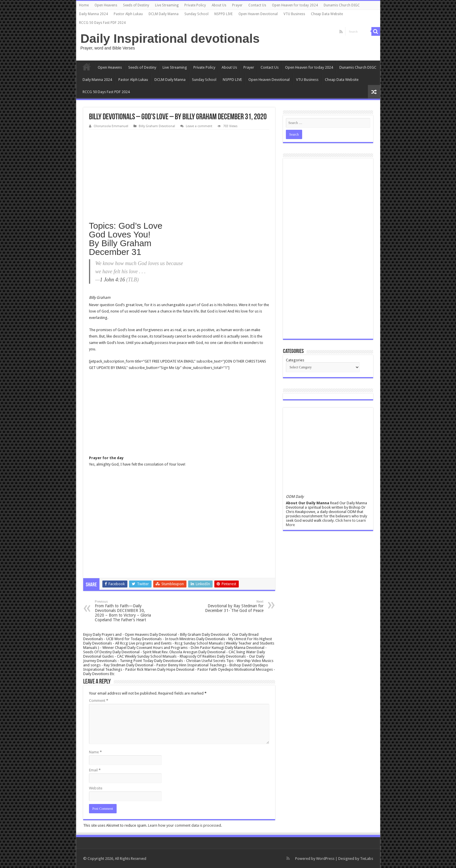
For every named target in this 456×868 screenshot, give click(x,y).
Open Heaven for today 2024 (295, 5)
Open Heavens (106, 5)
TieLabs (367, 859)
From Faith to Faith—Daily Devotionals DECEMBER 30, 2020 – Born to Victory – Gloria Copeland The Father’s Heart (125, 611)
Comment (99, 701)
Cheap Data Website (327, 14)
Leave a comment (199, 126)
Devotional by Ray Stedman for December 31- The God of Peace (234, 606)
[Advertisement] (179, 173)
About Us (219, 5)
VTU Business (294, 14)
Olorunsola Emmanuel (111, 126)
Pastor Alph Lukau (128, 14)
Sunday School (196, 14)
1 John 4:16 (113, 280)
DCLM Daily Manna (164, 14)
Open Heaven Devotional (258, 14)
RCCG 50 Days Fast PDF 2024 (102, 23)
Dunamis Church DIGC (342, 5)
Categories (295, 360)
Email (95, 770)
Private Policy (195, 5)
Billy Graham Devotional (157, 126)
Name (95, 752)
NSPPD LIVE (223, 14)
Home (84, 5)
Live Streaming (167, 5)
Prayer (237, 5)
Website (96, 788)
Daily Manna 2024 (93, 14)
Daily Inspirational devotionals (170, 38)
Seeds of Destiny (136, 5)
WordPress (325, 859)
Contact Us (257, 5)
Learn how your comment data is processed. (185, 825)
